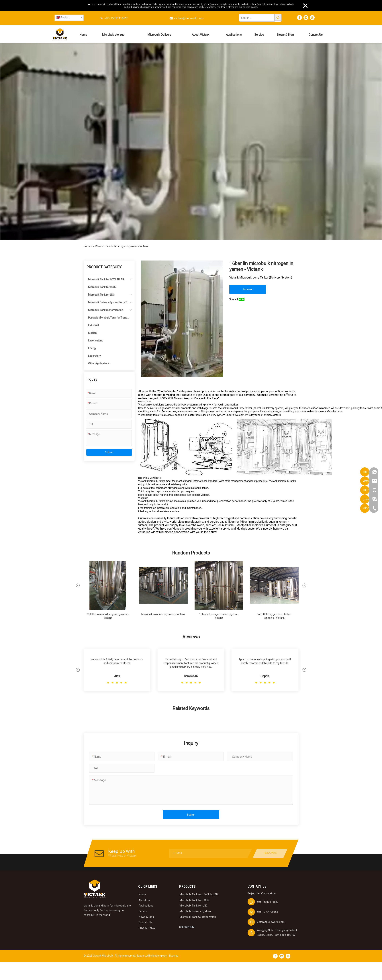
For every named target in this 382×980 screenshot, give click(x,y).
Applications (146, 906)
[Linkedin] (306, 18)
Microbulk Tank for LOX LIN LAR (106, 279)
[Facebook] (299, 18)
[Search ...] (257, 18)
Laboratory (94, 356)
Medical (93, 333)
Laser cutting (96, 341)
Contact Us (145, 922)
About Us (144, 900)
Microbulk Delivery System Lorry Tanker (108, 304)
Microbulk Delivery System (195, 911)
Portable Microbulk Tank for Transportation (108, 319)
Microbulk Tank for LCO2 (102, 287)
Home (87, 246)
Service (143, 911)
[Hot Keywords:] (278, 17)
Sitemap (173, 956)
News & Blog (146, 917)
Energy (92, 348)
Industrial (93, 325)
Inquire (248, 289)
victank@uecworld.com (189, 18)
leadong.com (160, 956)
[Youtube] (312, 18)
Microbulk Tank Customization (106, 310)
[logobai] (95, 889)
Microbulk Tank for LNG (101, 295)
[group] (108, 592)
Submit (109, 452)
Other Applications (99, 363)
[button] (78, 585)
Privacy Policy (147, 928)
